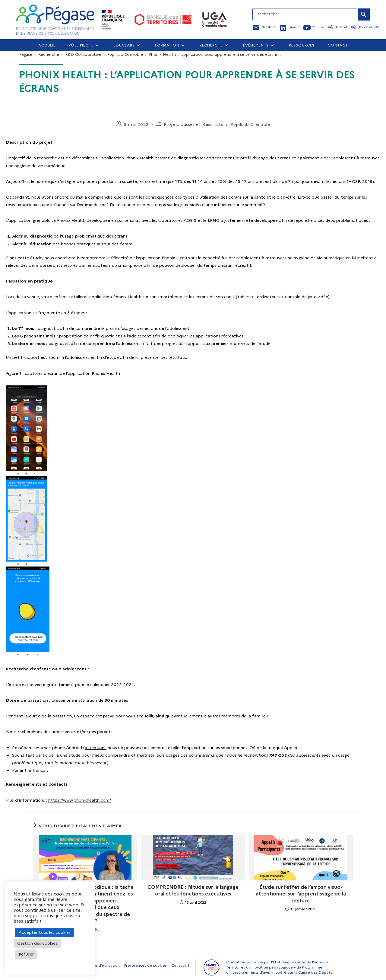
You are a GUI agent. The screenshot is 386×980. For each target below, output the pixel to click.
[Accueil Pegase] (55, 20)
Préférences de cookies (146, 965)
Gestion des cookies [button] (37, 943)
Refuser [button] (26, 954)
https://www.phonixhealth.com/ (80, 800)
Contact (179, 965)
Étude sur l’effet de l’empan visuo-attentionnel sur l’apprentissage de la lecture (301, 894)
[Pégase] (26, 54)
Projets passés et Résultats (193, 124)
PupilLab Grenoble (250, 124)
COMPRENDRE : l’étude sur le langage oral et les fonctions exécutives (193, 891)
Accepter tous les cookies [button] (45, 932)
